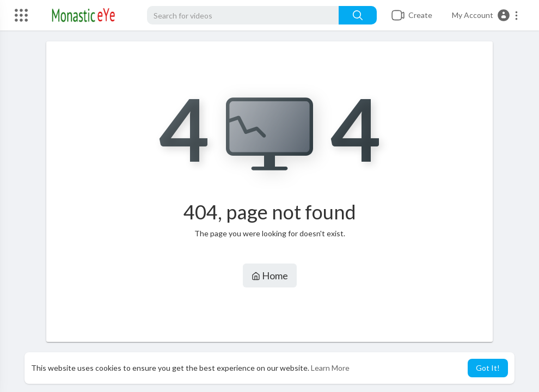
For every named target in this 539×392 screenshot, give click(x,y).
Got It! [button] (488, 368)
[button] (485, 15)
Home (270, 275)
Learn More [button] (330, 368)
